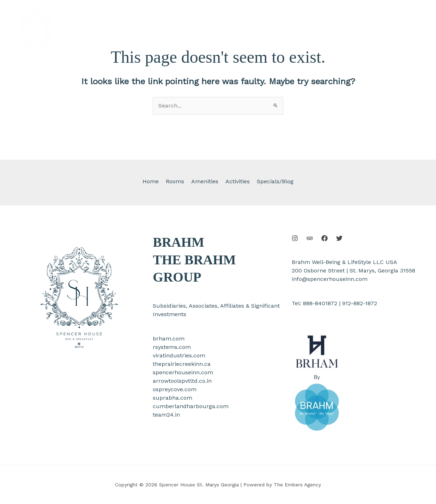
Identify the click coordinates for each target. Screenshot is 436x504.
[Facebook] (325, 238)
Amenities (205, 181)
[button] (389, 32)
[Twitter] (339, 238)
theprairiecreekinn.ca (182, 364)
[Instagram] (295, 238)
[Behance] (310, 238)
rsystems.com (172, 347)
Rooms (176, 181)
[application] (280, 19)
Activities (236, 181)
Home (153, 181)
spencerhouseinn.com (183, 372)
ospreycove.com (175, 389)
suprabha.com (172, 398)
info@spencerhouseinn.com (330, 279)
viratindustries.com (179, 355)
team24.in (166, 415)
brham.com (169, 339)
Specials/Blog (272, 181)
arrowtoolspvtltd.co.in (182, 381)
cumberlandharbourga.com (191, 406)
